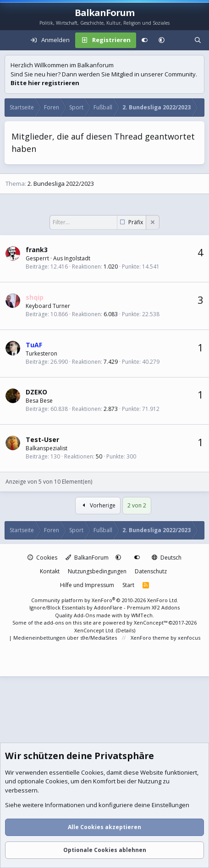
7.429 (111, 362)
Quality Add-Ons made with (89, 615)
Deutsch (167, 558)
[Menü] (12, 40)
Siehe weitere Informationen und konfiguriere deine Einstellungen (97, 805)
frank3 (37, 250)
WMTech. (143, 615)
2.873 (111, 409)
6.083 (111, 314)
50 (99, 456)
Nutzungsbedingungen (97, 571)
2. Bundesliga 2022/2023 (61, 183)
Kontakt (50, 571)
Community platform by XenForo (105, 600)
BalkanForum (87, 558)
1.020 (111, 267)
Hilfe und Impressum (87, 585)
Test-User (42, 439)
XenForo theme (150, 638)
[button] (162, 40)
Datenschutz (151, 571)
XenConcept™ (151, 623)
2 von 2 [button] (137, 505)
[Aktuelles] (179, 40)
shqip (35, 297)
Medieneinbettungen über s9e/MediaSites (65, 638)
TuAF (34, 345)
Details (126, 630)
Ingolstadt (77, 258)
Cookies (42, 558)
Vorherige (98, 505)
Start (128, 585)
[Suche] (198, 40)
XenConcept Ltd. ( (96, 630)
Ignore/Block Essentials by (104, 607)
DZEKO (36, 392)
